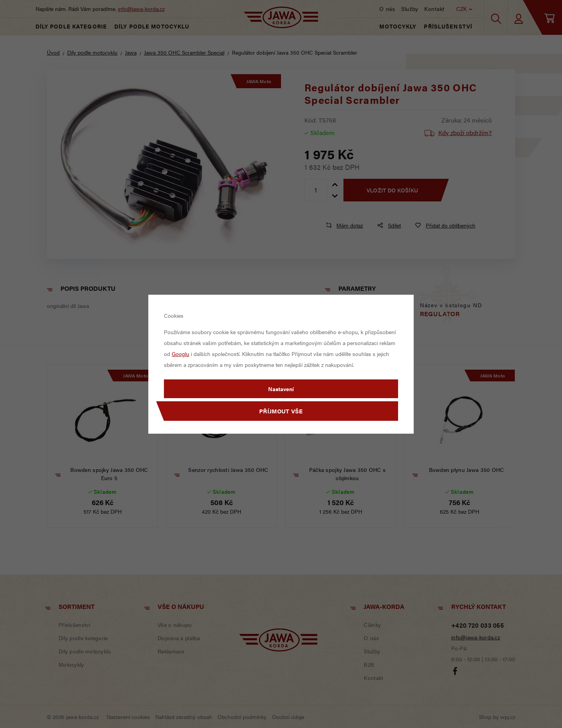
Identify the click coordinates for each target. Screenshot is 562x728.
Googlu (181, 354)
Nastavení (281, 389)
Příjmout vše (281, 411)
